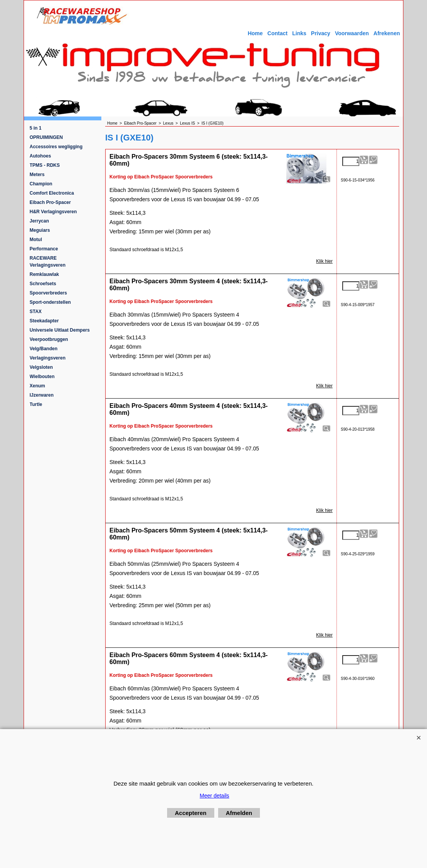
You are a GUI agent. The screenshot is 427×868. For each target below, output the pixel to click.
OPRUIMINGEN (46, 137)
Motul (36, 240)
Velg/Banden (44, 349)
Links (299, 33)
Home (255, 33)
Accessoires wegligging (56, 147)
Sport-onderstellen (50, 302)
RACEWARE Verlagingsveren (48, 262)
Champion (41, 184)
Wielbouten (42, 377)
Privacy (321, 33)
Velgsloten (41, 367)
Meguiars (40, 230)
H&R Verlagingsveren (53, 212)
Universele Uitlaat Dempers (60, 330)
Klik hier (324, 261)
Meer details (214, 796)
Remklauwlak (44, 274)
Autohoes (40, 156)
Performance (44, 249)
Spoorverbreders (49, 293)
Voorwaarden (352, 33)
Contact (277, 33)
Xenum (38, 386)
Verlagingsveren (48, 358)
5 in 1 (36, 128)
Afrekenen (387, 33)
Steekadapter (44, 321)
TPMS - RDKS (45, 165)
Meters (37, 175)
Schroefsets (43, 284)
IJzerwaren (42, 395)
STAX (36, 312)
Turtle (36, 404)
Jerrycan (39, 221)
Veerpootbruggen (49, 339)
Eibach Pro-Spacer (50, 202)
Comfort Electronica (52, 193)
